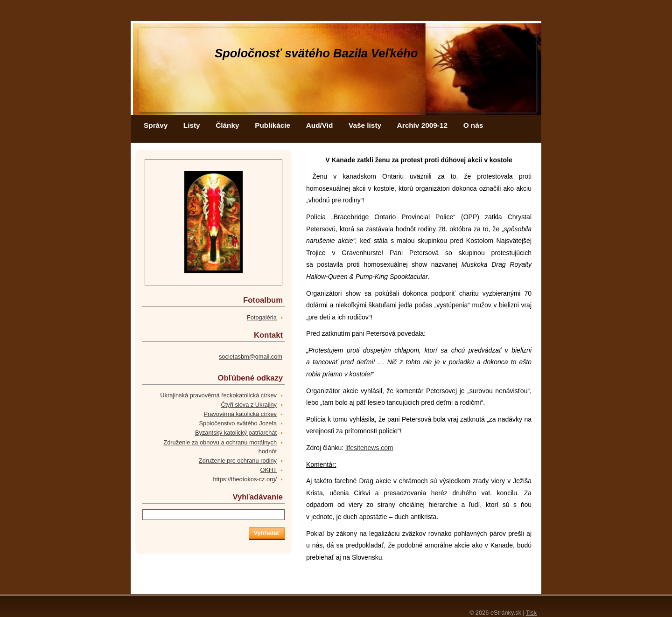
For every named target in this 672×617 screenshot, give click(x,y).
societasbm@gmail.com (251, 357)
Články (227, 125)
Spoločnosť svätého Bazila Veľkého (316, 53)
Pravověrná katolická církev (240, 414)
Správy (156, 125)
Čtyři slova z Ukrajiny (249, 405)
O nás (473, 125)
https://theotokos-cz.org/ (245, 479)
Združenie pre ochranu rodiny (238, 461)
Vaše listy (365, 125)
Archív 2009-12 (422, 125)
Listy (192, 125)
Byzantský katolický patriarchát (236, 433)
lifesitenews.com (369, 448)
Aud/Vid (320, 125)
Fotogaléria (262, 317)
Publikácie (273, 125)
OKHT (268, 470)
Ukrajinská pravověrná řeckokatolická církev (218, 395)
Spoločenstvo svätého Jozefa (238, 423)
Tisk (531, 613)
